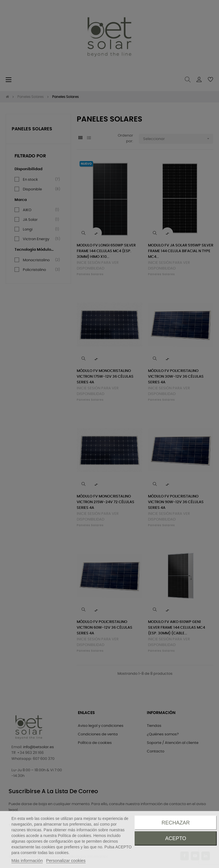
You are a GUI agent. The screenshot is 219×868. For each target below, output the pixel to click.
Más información (27, 860)
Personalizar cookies (66, 860)
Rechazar (176, 823)
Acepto (176, 838)
